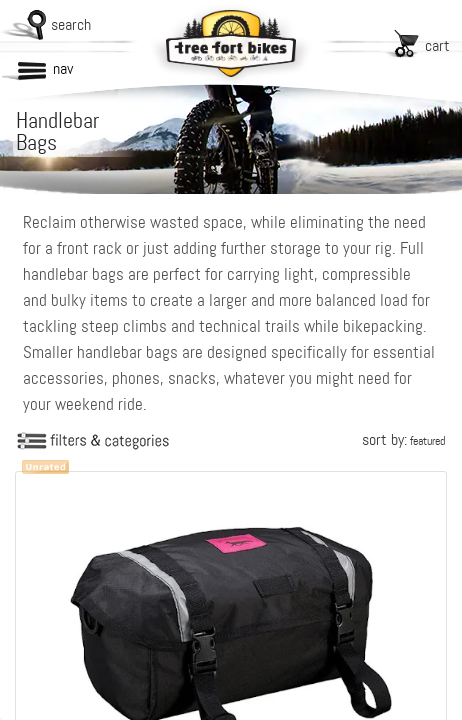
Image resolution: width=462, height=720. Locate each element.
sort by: (403, 439)
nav (63, 68)
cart (437, 45)
